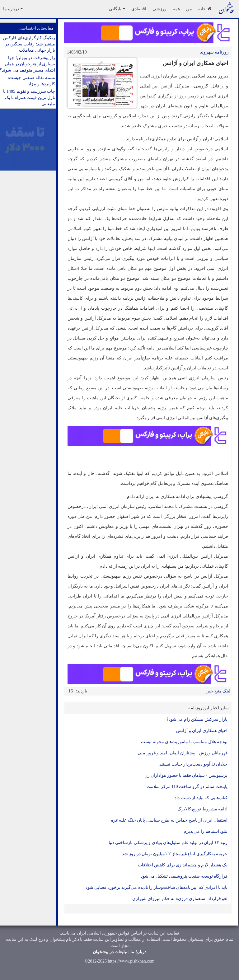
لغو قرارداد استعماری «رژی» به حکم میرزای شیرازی (180, 899)
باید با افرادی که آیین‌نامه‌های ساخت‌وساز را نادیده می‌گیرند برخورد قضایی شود (157, 887)
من (189, 9)
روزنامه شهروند (215, 52)
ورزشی (159, 9)
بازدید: (82, 691)
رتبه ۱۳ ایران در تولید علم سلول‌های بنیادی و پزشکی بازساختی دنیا (168, 843)
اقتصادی (139, 9)
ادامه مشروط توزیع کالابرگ (203, 809)
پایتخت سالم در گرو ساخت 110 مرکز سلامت (187, 787)
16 (71, 691)
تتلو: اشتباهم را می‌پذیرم (206, 831)
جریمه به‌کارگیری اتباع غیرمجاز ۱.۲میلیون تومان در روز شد (175, 854)
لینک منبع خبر (218, 691)
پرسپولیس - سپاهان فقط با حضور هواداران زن (186, 775)
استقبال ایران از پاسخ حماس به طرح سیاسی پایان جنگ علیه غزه (169, 820)
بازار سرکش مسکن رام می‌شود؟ (197, 719)
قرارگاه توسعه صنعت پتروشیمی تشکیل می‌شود (184, 876)
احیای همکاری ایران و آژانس (202, 731)
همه (176, 9)
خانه (205, 9)
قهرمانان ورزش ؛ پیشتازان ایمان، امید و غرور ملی (183, 753)
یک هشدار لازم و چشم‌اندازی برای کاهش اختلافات (183, 865)
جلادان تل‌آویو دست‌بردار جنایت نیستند (193, 764)
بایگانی (117, 9)
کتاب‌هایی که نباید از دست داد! (200, 798)
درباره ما (13, 9)
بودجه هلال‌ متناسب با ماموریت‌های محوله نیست (184, 742)
